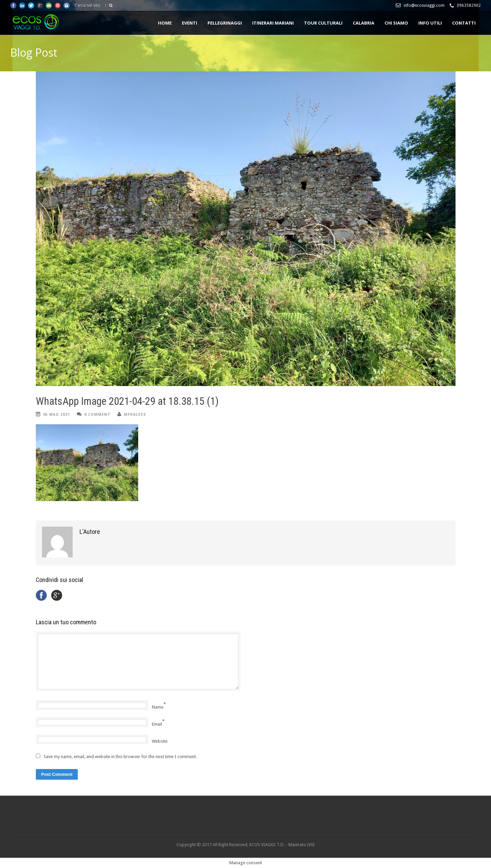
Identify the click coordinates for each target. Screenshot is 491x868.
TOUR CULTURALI (323, 23)
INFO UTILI (430, 23)
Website (160, 741)
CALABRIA (364, 23)
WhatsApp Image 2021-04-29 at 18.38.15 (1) (127, 401)
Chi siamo (396, 23)
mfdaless (135, 415)
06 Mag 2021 (56, 415)
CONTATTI (464, 23)
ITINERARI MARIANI (273, 23)
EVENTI (190, 23)
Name (158, 707)
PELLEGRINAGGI (225, 23)
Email (157, 724)
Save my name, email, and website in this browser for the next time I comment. (120, 757)
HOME (165, 23)
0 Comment (97, 415)
